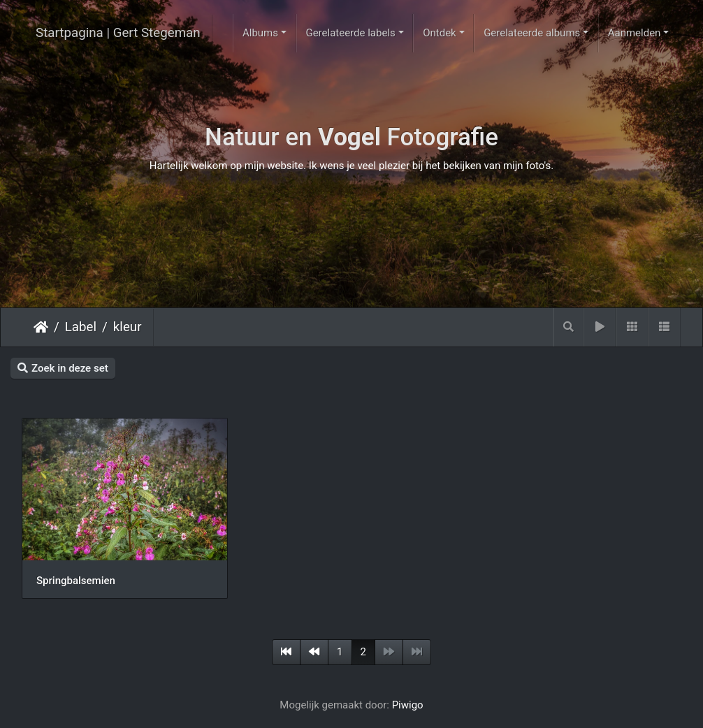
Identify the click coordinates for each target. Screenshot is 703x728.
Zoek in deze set (63, 368)
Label (81, 327)
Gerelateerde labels (350, 33)
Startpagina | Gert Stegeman (118, 33)
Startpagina (41, 327)
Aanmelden (635, 33)
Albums (260, 33)
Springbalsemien (76, 581)
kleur (128, 327)
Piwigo (408, 705)
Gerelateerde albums (532, 33)
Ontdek (440, 33)
